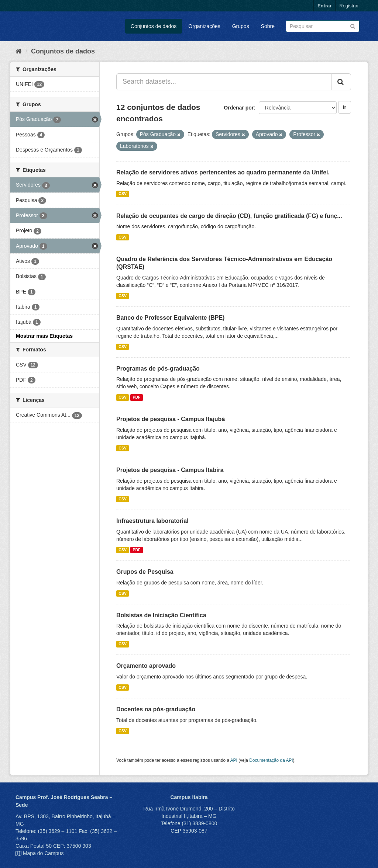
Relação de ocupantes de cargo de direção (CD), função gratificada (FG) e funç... (229, 216)
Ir (345, 107)
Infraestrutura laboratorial (152, 521)
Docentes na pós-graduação (156, 709)
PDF (136, 397)
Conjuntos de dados (154, 26)
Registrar (349, 6)
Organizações (204, 26)
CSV (123, 194)
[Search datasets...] (224, 82)
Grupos (241, 26)
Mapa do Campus (43, 853)
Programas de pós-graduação (158, 369)
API (234, 760)
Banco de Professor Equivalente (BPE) (170, 318)
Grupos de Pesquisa (145, 572)
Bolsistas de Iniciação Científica (161, 615)
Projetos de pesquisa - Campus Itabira (170, 470)
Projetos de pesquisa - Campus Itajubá (171, 419)
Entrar (324, 6)
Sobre (268, 26)
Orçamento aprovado (146, 666)
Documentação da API (271, 760)
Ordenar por (239, 108)
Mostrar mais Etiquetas (44, 336)
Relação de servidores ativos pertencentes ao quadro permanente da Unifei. (223, 172)
